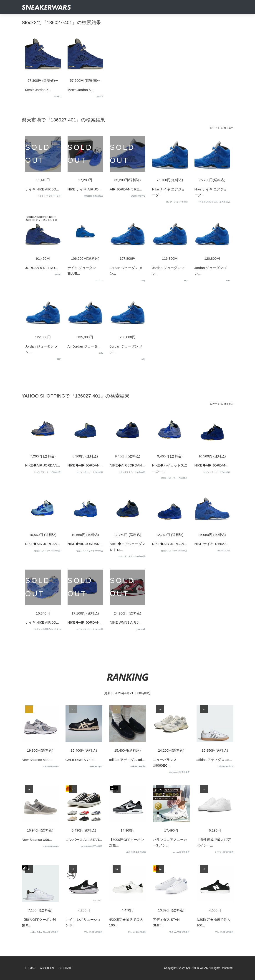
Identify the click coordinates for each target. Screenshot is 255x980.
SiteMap (30, 968)
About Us (47, 968)
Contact (65, 968)
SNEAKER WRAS (197, 968)
